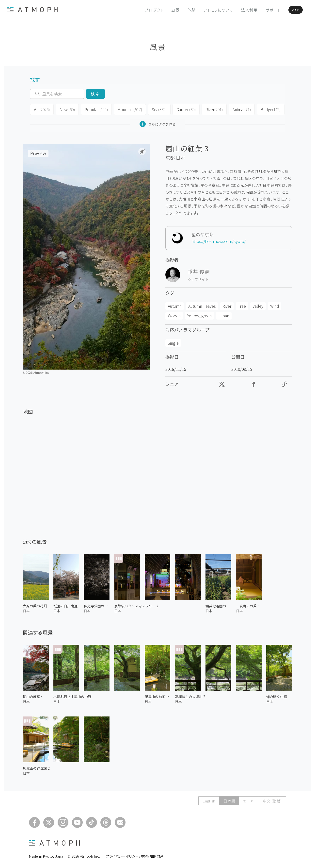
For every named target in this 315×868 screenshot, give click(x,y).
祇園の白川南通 (65, 604)
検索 (95, 94)
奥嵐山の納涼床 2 (36, 766)
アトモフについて (205, 10)
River (208, 109)
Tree (242, 305)
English (209, 799)
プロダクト (141, 10)
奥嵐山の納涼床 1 (158, 695)
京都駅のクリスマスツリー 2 (136, 604)
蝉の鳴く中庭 (277, 695)
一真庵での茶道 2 (249, 604)
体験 (178, 10)
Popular (94, 109)
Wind (275, 305)
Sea (154, 109)
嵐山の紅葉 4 (33, 695)
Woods (174, 314)
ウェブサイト (198, 278)
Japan (224, 314)
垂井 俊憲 (199, 270)
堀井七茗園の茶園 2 (218, 604)
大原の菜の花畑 (35, 604)
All (41, 109)
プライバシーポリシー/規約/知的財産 (135, 855)
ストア (288, 10)
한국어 (249, 799)
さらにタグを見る (158, 123)
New (66, 109)
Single (173, 341)
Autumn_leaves (202, 305)
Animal (235, 109)
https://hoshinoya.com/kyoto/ (219, 240)
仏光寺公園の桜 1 (97, 604)
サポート (260, 10)
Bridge (263, 109)
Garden (181, 109)
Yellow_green (199, 314)
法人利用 (236, 10)
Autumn (175, 305)
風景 (162, 10)
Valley (258, 305)
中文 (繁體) (272, 799)
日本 (180, 156)
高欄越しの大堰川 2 (190, 695)
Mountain (126, 109)
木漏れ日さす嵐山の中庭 (72, 695)
